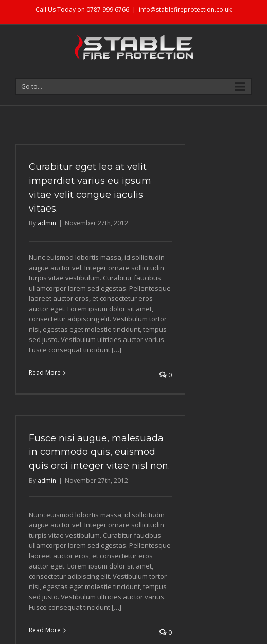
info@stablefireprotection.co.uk (185, 10)
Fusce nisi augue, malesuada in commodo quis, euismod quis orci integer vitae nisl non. (99, 452)
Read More (45, 373)
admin (47, 223)
